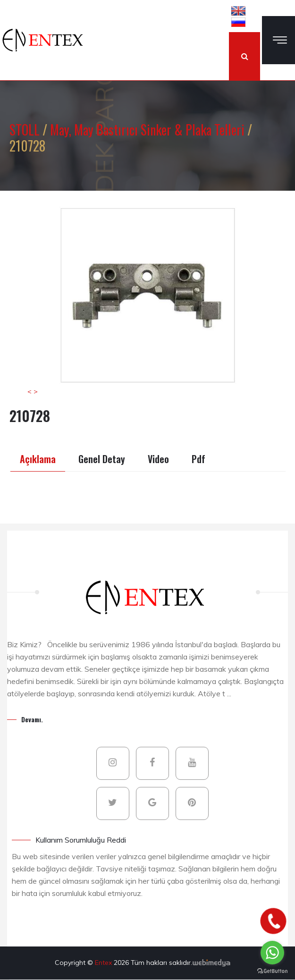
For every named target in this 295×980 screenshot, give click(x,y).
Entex (104, 963)
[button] (238, 10)
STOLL (26, 130)
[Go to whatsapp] (272, 953)
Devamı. (32, 719)
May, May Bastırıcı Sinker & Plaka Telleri (149, 130)
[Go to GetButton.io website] (272, 971)
